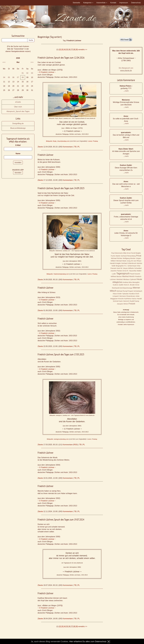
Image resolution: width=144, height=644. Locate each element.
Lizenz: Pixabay (93, 141)
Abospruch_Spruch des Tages (18, 111)
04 (4, 77)
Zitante (40, 147)
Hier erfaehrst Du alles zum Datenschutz (88, 641)
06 (13, 77)
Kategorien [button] (88, 3)
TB (75, 147)
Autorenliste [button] (102, 3)
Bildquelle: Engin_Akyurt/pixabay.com (58, 141)
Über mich (18, 107)
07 (18, 77)
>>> (32, 62)
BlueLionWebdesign (18, 128)
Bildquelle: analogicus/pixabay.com (58, 439)
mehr (127, 91)
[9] (77, 50)
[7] (72, 50)
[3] (62, 50)
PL (79, 147)
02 (27, 73)
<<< (4, 62)
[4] (65, 50)
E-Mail (18, 145)
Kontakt (113, 3)
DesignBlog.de (18, 123)
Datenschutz (136, 3)
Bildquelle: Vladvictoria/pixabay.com (58, 274)
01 (23, 73)
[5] (67, 50)
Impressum (124, 3)
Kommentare (68, 147)
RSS (75, 445)
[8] (74, 50)
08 (23, 77)
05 (9, 77)
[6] (69, 50)
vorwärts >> (83, 50)
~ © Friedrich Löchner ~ (47, 72)
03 (32, 73)
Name (18, 154)
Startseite (76, 3)
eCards (18, 102)
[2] (60, 50)
